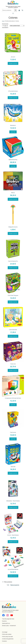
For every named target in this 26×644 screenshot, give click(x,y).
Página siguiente (15, 585)
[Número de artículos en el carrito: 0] (22, 10)
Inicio (3, 21)
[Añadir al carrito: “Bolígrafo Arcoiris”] (13, 233)
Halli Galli (13, 467)
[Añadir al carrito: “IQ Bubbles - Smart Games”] (13, 507)
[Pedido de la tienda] (17, 26)
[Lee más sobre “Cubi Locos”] (13, 439)
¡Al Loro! (13, 57)
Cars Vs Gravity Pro (13, 261)
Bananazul (13, 125)
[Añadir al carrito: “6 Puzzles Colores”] (13, 98)
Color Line (13, 364)
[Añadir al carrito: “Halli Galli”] (13, 473)
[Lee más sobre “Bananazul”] (13, 132)
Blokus (13, 193)
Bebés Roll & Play (13, 160)
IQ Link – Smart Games (13, 535)
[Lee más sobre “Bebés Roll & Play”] (13, 166)
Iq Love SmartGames (13, 569)
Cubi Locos (13, 432)
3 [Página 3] (9, 585)
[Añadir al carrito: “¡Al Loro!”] (13, 63)
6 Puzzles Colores (13, 91)
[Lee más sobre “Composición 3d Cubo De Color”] (13, 405)
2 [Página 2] (8, 585)
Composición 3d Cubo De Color (13, 398)
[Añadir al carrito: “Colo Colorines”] (13, 336)
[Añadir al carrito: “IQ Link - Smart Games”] (13, 542)
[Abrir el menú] (13, 13)
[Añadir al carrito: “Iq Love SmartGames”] (13, 576)
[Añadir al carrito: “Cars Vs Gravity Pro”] (13, 268)
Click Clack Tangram (13, 295)
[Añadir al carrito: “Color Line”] (13, 370)
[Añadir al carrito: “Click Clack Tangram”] (13, 302)
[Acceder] (19, 10)
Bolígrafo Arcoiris (13, 227)
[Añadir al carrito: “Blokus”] (13, 199)
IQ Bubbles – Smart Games (13, 501)
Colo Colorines (13, 330)
